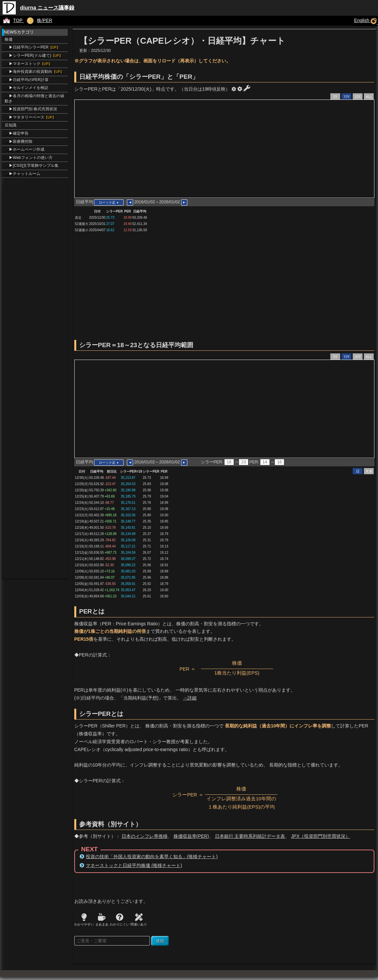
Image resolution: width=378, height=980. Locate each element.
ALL (369, 96)
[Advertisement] (223, 287)
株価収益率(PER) (191, 836)
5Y (335, 96)
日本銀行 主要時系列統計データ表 (250, 836)
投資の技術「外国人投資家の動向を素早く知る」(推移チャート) (152, 857)
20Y (358, 96)
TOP (12, 20)
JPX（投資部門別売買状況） (320, 836)
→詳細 (190, 698)
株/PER (38, 20)
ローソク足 (109, 202)
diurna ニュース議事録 (47, 8)
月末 (369, 471)
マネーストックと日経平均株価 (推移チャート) (134, 865)
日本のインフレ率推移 (145, 836)
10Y (347, 96)
